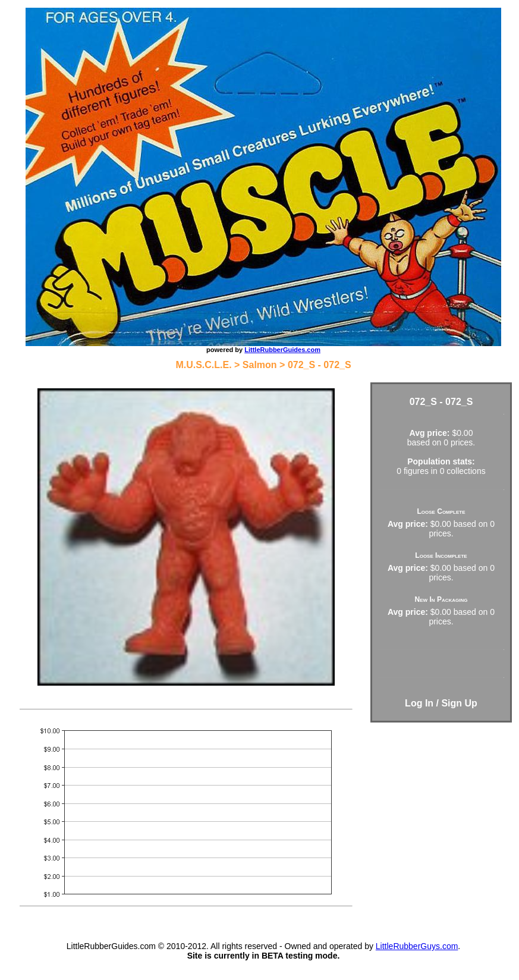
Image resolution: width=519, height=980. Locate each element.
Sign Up (459, 703)
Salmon (260, 365)
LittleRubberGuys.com (417, 946)
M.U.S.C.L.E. (203, 365)
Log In (419, 703)
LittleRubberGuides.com (282, 350)
